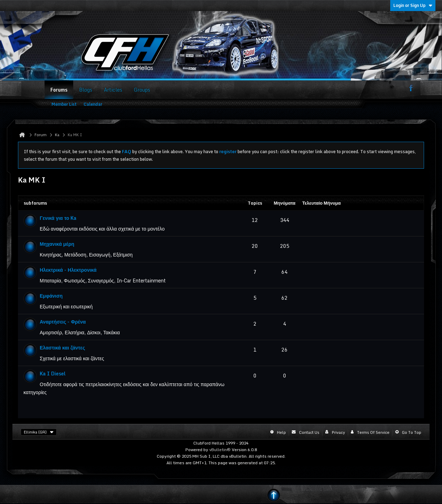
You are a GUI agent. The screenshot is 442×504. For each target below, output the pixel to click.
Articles (113, 90)
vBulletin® (220, 450)
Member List (64, 104)
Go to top (412, 432)
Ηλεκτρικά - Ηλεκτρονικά (68, 270)
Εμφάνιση (51, 296)
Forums (59, 90)
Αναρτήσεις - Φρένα (63, 322)
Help (281, 432)
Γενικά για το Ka (58, 218)
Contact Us (309, 432)
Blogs (86, 90)
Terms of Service (373, 432)
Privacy (338, 432)
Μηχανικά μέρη (57, 244)
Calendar (93, 104)
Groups (142, 90)
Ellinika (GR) (39, 432)
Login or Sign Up (413, 5)
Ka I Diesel (53, 374)
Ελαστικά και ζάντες (62, 348)
